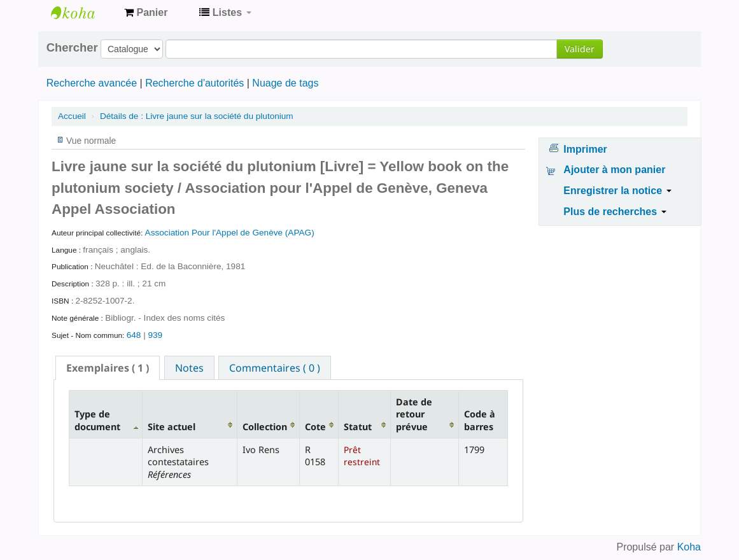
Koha (689, 547)
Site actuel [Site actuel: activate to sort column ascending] (172, 427)
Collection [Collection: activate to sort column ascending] (265, 427)
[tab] (108, 368)
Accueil (72, 116)
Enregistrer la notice (617, 191)
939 (155, 335)
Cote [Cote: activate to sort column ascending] (315, 427)
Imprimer (585, 149)
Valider (580, 49)
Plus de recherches (615, 212)
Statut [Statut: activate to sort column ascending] (358, 427)
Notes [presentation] (189, 368)
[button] (146, 13)
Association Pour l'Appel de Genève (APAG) (230, 233)
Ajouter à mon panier (614, 170)
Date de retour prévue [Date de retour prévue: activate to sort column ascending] (414, 414)
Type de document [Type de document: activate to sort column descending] (97, 420)
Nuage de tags (285, 83)
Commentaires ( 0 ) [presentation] (275, 368)
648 (134, 335)
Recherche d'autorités (194, 83)
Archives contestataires (83, 13)
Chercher (72, 48)
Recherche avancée (92, 83)
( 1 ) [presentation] (108, 368)
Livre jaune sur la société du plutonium (197, 116)
